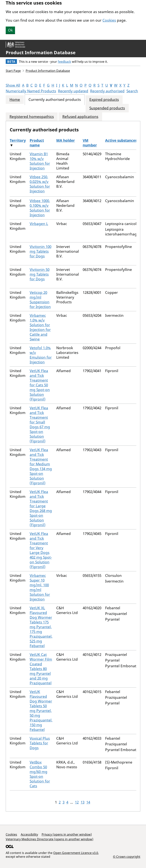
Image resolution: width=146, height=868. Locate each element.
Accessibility (29, 834)
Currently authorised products (55, 100)
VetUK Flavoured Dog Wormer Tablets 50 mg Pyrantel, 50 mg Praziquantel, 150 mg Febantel (41, 711)
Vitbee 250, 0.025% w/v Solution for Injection (40, 184)
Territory (18, 140)
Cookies (109, 20)
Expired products (104, 100)
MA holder (66, 140)
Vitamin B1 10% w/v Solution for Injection (40, 161)
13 (83, 802)
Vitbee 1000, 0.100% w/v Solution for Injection (40, 208)
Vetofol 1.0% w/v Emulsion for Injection (41, 355)
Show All (13, 85)
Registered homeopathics (32, 117)
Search (132, 91)
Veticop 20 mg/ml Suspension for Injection (40, 300)
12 (77, 802)
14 (88, 802)
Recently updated (73, 91)
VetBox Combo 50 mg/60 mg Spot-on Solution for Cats (40, 774)
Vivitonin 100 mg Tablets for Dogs (40, 251)
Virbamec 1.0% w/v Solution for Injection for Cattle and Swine (40, 327)
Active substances (121, 140)
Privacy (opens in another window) (67, 834)
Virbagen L (39, 224)
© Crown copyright (127, 857)
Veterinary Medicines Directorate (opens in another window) (50, 839)
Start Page (13, 71)
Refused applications (80, 117)
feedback (64, 62)
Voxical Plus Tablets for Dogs (40, 743)
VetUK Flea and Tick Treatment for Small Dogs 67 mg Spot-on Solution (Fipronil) (40, 425)
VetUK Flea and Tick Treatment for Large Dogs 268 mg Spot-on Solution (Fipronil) (41, 508)
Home (15, 100)
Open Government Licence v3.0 (76, 853)
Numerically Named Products (31, 91)
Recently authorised (107, 91)
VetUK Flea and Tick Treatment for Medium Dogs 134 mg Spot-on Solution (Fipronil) (41, 466)
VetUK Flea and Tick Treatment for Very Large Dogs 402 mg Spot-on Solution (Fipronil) (41, 550)
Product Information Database (41, 53)
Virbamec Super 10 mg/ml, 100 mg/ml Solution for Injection (40, 587)
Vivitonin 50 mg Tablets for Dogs (40, 274)
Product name (37, 143)
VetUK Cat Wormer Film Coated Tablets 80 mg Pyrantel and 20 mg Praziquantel (41, 669)
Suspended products (107, 108)
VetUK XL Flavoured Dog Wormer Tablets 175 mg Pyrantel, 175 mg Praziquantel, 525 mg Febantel (41, 627)
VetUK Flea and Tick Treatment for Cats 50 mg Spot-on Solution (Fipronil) (40, 385)
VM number (90, 143)
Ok (10, 30)
